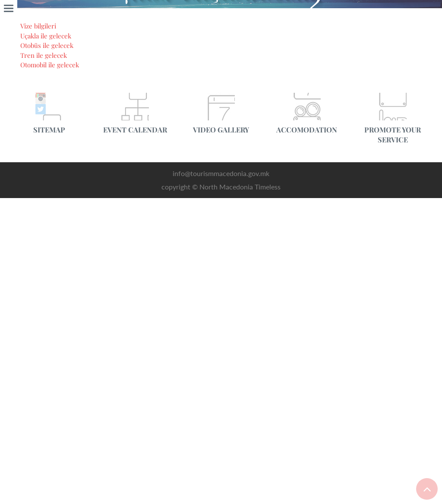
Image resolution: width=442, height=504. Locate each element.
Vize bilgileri (41, 479)
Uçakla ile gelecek (49, 489)
